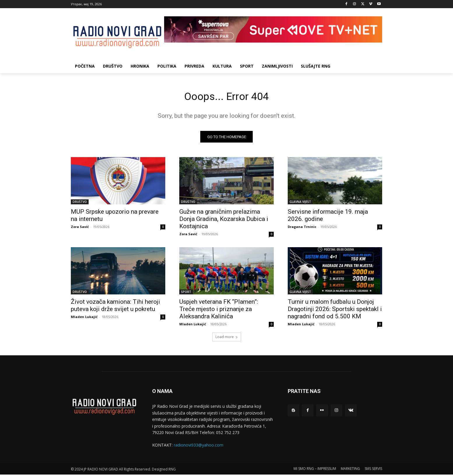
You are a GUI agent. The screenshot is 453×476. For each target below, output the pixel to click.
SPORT (186, 294)
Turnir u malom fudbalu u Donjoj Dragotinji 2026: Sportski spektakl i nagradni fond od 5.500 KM (335, 311)
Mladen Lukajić (84, 318)
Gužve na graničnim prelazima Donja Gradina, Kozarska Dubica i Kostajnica (224, 221)
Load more (227, 339)
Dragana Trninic (302, 228)
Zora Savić (80, 228)
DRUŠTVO (80, 203)
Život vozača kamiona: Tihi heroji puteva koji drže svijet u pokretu (115, 307)
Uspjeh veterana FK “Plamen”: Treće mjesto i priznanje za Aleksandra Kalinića (219, 311)
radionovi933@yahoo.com (199, 447)
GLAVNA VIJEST (300, 203)
